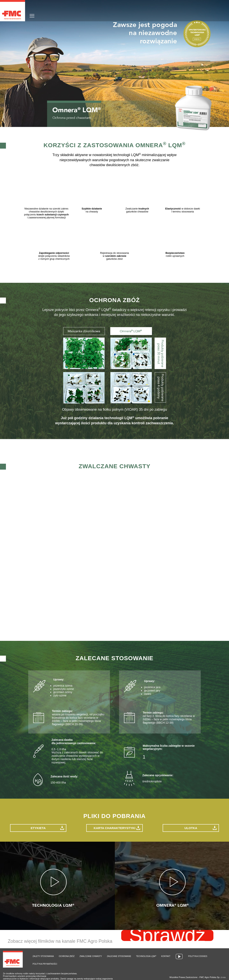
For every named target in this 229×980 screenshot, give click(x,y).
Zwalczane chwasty (91, 956)
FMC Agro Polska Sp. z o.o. (213, 977)
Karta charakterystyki (114, 827)
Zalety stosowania (43, 956)
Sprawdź (167, 935)
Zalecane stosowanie (119, 956)
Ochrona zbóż (67, 956)
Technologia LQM (146, 955)
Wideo (179, 956)
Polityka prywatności (45, 963)
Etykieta (38, 827)
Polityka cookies (198, 956)
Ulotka (191, 827)
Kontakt (166, 956)
